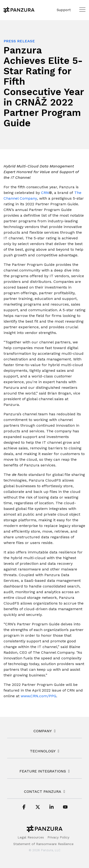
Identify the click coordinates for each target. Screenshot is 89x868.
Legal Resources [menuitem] (31, 837)
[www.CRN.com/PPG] (38, 696)
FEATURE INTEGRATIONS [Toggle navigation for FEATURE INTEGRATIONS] (43, 771)
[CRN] (44, 193)
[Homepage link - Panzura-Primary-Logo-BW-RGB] (45, 830)
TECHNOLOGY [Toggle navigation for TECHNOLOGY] (43, 751)
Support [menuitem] (64, 10)
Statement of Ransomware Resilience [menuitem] (43, 844)
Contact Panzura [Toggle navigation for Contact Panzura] (43, 791)
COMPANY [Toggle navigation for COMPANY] (43, 731)
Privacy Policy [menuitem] (58, 837)
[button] (82, 9)
